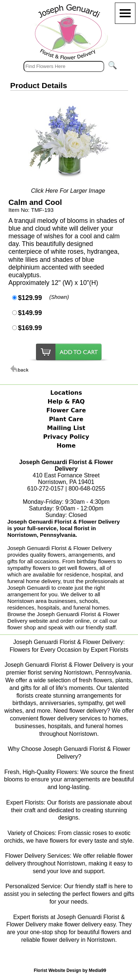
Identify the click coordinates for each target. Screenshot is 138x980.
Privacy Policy (66, 437)
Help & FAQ (66, 402)
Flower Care (66, 410)
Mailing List (66, 428)
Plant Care (66, 419)
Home (66, 446)
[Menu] (125, 13)
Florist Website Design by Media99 (70, 970)
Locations (66, 393)
